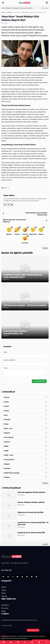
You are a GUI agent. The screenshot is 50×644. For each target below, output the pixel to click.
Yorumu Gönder (39, 381)
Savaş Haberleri (25, 460)
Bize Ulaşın (5, 608)
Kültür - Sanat (25, 455)
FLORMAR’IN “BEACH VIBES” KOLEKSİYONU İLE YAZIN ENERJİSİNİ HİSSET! (23, 276)
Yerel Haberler (25, 437)
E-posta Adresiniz (9, 360)
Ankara (25, 411)
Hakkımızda (5, 605)
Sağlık (25, 451)
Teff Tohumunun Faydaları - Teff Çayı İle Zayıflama (25, 305)
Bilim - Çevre (25, 428)
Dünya (25, 424)
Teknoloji (25, 420)
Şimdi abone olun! (33, 630)
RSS (3, 611)
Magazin (25, 464)
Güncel (25, 406)
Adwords (25, 433)
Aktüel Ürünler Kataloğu (25, 473)
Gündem (25, 477)
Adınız (5, 352)
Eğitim (25, 446)
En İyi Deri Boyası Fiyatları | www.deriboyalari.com (15, 332)
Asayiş (25, 402)
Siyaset (25, 397)
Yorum (5, 368)
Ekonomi (25, 442)
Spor (25, 415)
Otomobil (25, 468)
